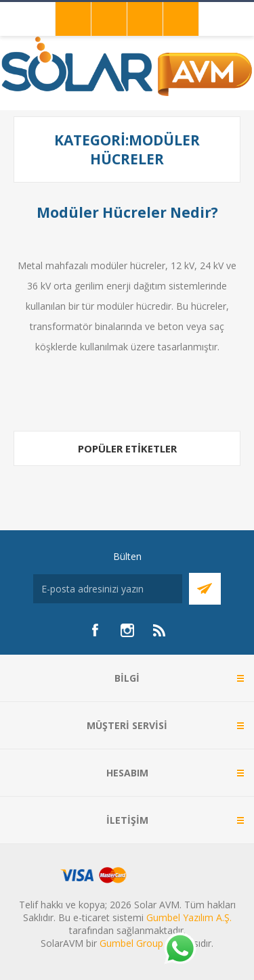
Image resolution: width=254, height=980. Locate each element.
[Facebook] (95, 630)
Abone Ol (205, 589)
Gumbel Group (131, 943)
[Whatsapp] (179, 950)
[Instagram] (127, 630)
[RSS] (160, 630)
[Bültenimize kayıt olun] (108, 589)
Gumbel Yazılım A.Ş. (189, 917)
